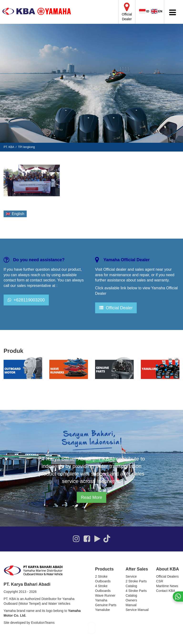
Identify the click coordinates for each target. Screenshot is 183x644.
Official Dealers (167, 576)
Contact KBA (166, 591)
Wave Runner (105, 595)
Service (131, 576)
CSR (160, 581)
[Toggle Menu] (173, 12)
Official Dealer (116, 308)
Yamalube (102, 610)
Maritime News (167, 586)
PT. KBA (9, 147)
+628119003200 (26, 300)
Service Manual (137, 610)
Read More (91, 497)
